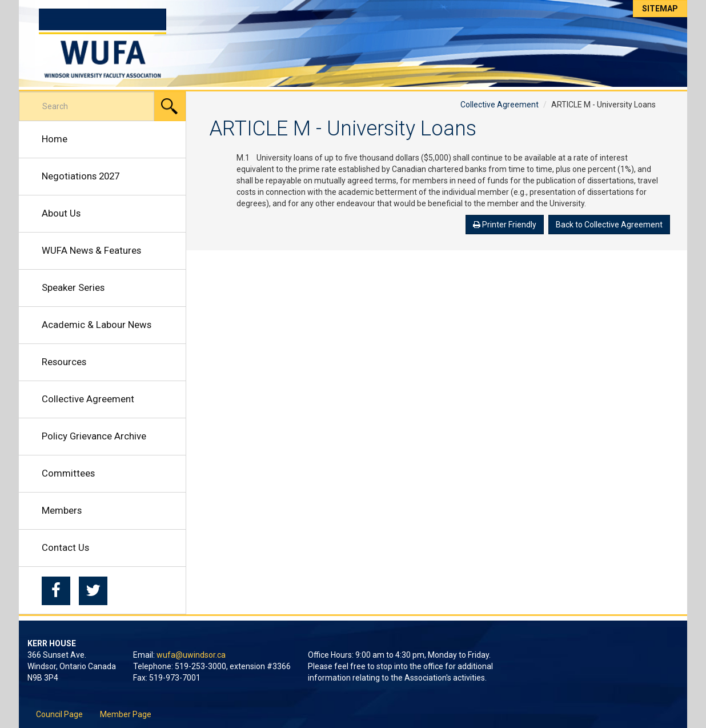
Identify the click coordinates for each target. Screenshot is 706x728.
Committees (68, 473)
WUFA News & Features (91, 250)
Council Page (59, 714)
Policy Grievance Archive (94, 436)
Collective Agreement (88, 399)
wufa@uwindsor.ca (191, 655)
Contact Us (65, 547)
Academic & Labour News (97, 325)
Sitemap (660, 9)
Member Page (126, 714)
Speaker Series (73, 287)
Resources (64, 362)
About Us (61, 213)
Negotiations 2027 (81, 176)
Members (62, 510)
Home (55, 139)
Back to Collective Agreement (609, 225)
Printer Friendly (505, 225)
